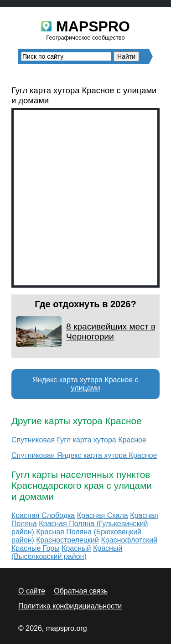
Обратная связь (81, 591)
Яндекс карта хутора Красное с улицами (85, 384)
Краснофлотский (129, 540)
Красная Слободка (43, 515)
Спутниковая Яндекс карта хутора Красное (84, 455)
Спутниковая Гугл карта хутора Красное (79, 440)
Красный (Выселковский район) (67, 552)
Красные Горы (36, 548)
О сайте (32, 591)
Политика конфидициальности (70, 606)
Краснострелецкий (67, 540)
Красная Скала (103, 515)
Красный (76, 548)
